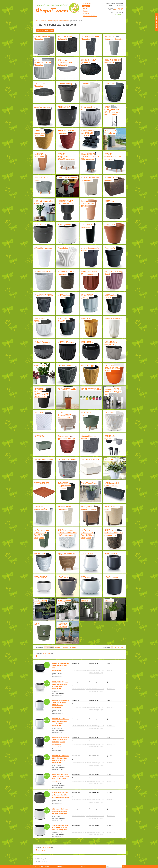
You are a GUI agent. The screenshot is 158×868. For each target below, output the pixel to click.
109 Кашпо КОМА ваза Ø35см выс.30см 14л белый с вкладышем (60, 827)
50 (119, 647)
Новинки (60, 866)
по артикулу (65, 647)
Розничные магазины (90, 16)
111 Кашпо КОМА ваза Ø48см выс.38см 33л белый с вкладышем (60, 811)
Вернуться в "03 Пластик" (45, 31)
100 (122, 647)
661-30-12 (41, 862)
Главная (38, 21)
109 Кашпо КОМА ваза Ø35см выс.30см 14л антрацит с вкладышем (61, 795)
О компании (87, 4)
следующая (47, 653)
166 (45, 656)
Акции (85, 9)
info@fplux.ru (119, 14)
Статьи (85, 11)
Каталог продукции (42, 866)
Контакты (86, 13)
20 (115, 647)
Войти (108, 3)
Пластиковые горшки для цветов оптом (58, 21)
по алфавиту (74, 647)
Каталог (43, 21)
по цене (57, 647)
